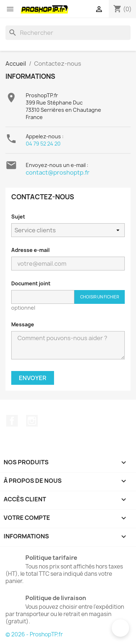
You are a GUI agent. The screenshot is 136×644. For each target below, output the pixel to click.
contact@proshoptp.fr (58, 172)
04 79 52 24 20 (43, 144)
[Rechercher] (68, 33)
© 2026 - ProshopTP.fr (34, 634)
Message (23, 324)
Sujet (18, 217)
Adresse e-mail (30, 250)
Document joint (31, 283)
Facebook (12, 421)
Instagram (32, 421)
